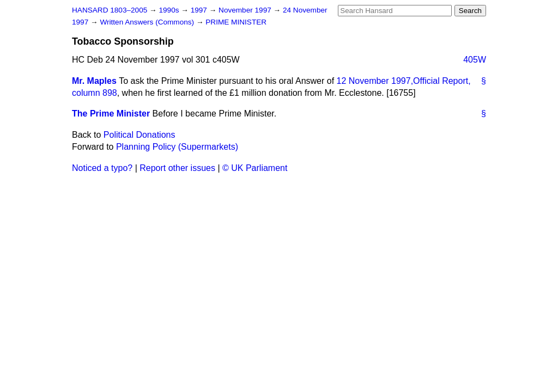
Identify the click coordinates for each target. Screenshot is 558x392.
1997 (200, 10)
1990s (170, 10)
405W (475, 60)
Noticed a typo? (102, 168)
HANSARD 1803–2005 (110, 10)
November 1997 (246, 10)
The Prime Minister (111, 114)
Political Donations (139, 135)
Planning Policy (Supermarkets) (177, 147)
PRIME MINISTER (236, 22)
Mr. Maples (94, 81)
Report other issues (177, 168)
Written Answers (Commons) (148, 22)
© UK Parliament (255, 168)
